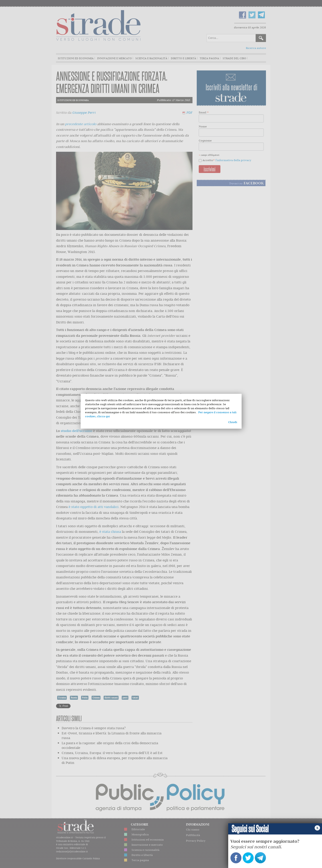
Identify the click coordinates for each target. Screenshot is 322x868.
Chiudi (233, 422)
